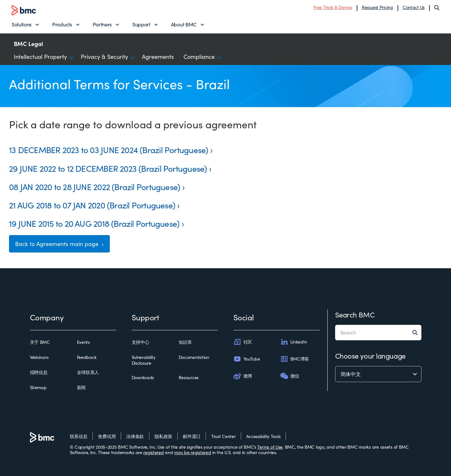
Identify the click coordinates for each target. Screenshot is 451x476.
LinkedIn (294, 342)
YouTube (247, 359)
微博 (243, 376)
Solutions (22, 24)
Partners (102, 24)
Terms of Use (270, 447)
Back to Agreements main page (58, 244)
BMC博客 (295, 359)
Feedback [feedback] (87, 357)
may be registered (193, 452)
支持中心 (141, 342)
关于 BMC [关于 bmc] (40, 342)
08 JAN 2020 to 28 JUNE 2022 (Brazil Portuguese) (94, 187)
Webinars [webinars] (39, 357)
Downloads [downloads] (143, 378)
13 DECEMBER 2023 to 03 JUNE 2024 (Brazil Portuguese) (108, 150)
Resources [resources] (189, 378)
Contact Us (414, 7)
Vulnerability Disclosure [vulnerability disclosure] (144, 360)
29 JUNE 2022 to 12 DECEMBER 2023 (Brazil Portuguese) (108, 168)
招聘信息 (39, 372)
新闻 (81, 388)
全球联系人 (88, 372)
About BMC (184, 24)
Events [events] (83, 342)
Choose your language (370, 356)
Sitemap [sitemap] (38, 388)
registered (153, 452)
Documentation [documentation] (194, 357)
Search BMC (355, 315)
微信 (290, 376)
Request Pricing (377, 7)
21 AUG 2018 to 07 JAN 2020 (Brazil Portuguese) (92, 205)
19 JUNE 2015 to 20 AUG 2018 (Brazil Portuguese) (94, 223)
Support (141, 24)
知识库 (185, 342)
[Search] (437, 8)
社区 (243, 342)
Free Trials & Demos (333, 7)
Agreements (158, 57)
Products (62, 24)
